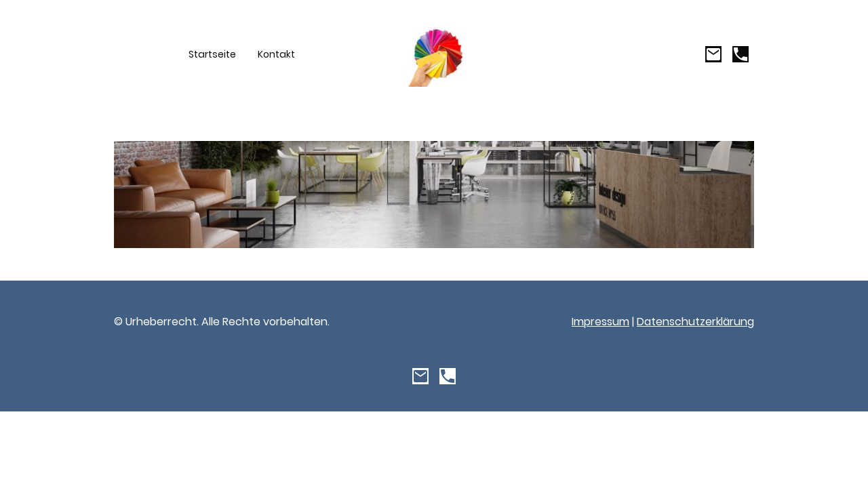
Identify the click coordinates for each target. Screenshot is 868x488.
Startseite (212, 54)
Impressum (600, 322)
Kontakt (276, 54)
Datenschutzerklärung (695, 322)
